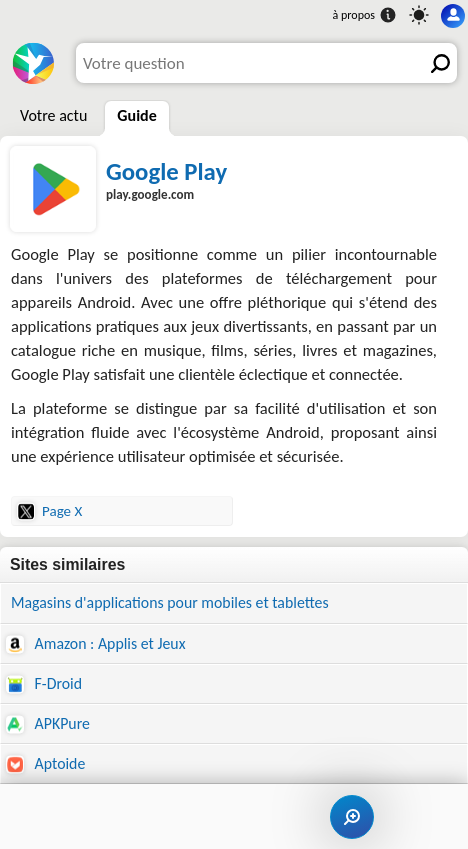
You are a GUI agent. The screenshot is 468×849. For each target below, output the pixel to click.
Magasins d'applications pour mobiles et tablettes (170, 602)
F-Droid (44, 684)
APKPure (48, 724)
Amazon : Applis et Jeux (96, 644)
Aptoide (45, 764)
